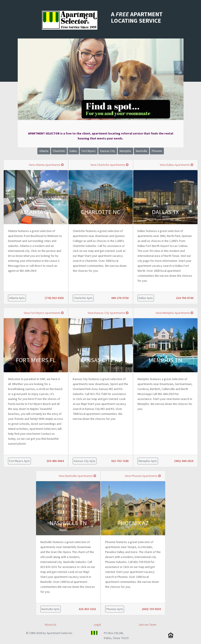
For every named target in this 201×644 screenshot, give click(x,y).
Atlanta (44, 151)
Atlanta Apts (17, 298)
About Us (51, 625)
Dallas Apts (146, 298)
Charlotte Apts (83, 298)
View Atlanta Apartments (46, 165)
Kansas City (108, 151)
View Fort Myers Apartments (44, 313)
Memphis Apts (148, 461)
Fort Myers (89, 151)
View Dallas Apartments (176, 165)
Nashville (142, 151)
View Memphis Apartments (174, 313)
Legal (97, 625)
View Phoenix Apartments (143, 476)
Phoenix (157, 151)
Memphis (125, 151)
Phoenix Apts (115, 609)
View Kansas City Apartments (108, 313)
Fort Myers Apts (19, 461)
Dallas (73, 151)
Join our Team (147, 625)
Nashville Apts (51, 609)
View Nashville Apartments (77, 476)
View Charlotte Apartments (109, 165)
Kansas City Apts (85, 461)
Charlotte (59, 151)
